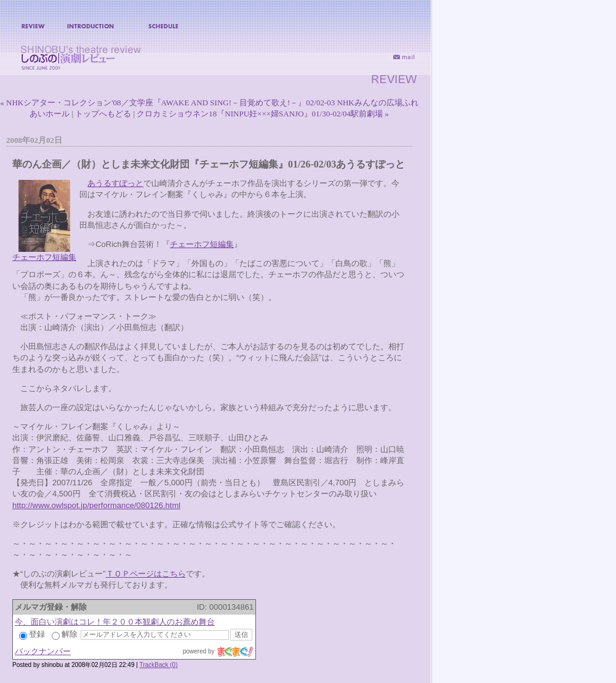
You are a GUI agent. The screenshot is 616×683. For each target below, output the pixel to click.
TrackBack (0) (159, 665)
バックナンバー (43, 651)
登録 (32, 634)
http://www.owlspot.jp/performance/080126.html (96, 505)
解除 (65, 634)
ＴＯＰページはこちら (146, 574)
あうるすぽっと (115, 183)
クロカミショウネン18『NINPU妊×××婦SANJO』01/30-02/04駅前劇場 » (262, 114)
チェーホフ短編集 (44, 257)
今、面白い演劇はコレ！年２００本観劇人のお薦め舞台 (115, 622)
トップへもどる (103, 114)
